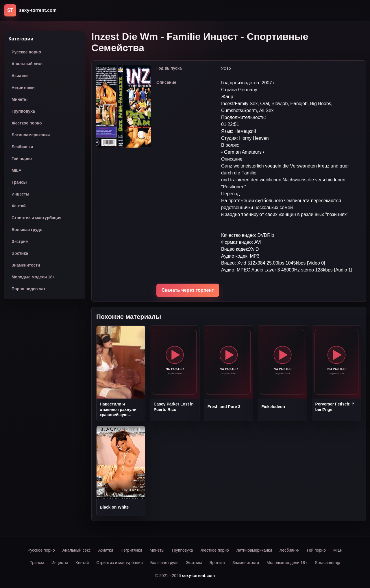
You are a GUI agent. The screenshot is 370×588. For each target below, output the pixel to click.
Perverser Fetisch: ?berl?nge (335, 407)
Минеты (20, 99)
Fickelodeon (273, 407)
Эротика (20, 253)
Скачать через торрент (188, 290)
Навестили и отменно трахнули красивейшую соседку (118, 410)
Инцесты (20, 194)
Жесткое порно (27, 123)
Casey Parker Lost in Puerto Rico (174, 407)
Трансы (19, 182)
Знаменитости (26, 265)
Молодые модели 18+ (33, 277)
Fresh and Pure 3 (224, 407)
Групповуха (23, 111)
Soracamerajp (327, 563)
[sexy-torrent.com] (30, 10)
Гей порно (22, 159)
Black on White (114, 507)
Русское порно (26, 52)
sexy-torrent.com (199, 576)
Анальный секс (27, 64)
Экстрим (20, 241)
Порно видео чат (28, 289)
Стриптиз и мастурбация (36, 218)
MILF (16, 170)
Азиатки (20, 76)
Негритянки (23, 88)
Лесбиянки (22, 147)
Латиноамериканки (31, 135)
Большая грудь (27, 230)
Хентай (19, 206)
